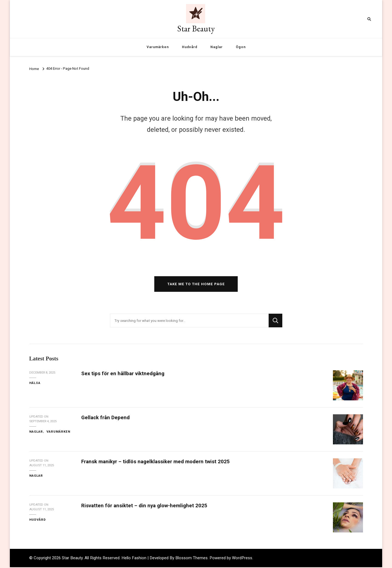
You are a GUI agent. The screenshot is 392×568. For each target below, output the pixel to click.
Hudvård (190, 47)
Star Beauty (196, 29)
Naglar (217, 47)
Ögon (241, 47)
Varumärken (158, 47)
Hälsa (35, 384)
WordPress (242, 559)
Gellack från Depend (105, 419)
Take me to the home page (196, 285)
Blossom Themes (191, 559)
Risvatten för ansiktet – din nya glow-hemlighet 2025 (144, 507)
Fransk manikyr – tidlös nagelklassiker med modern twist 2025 (156, 463)
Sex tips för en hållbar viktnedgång (123, 375)
